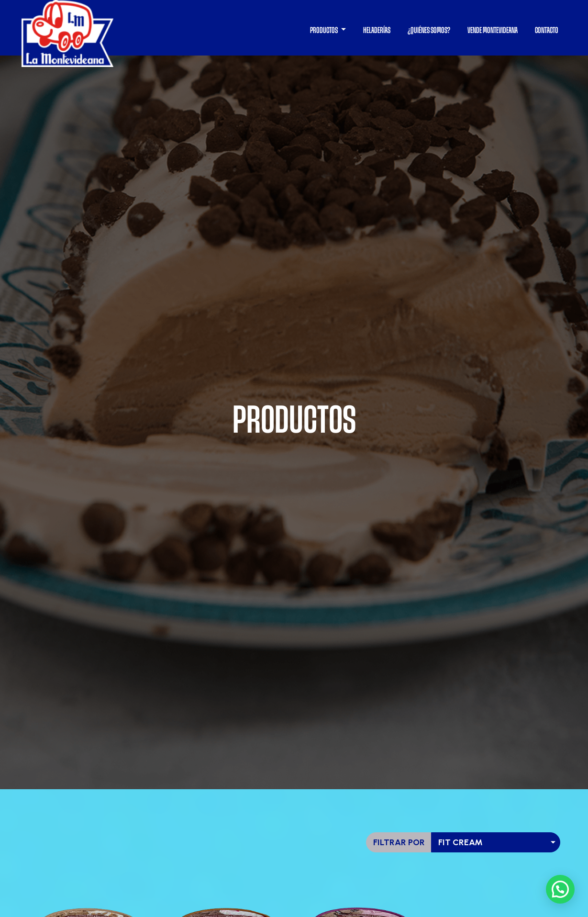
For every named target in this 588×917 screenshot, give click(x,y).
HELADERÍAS (377, 30)
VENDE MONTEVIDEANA (493, 30)
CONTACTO (547, 30)
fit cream (460, 842)
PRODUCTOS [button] (324, 30)
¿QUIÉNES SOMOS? (429, 30)
